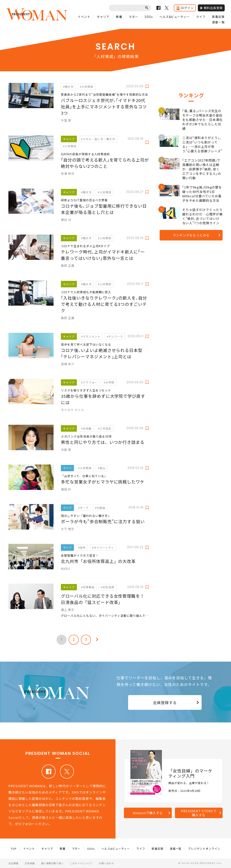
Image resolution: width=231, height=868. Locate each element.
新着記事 (218, 17)
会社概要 (13, 863)
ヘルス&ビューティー (175, 17)
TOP (14, 849)
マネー (133, 17)
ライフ (201, 17)
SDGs (149, 17)
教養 (119, 17)
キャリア (103, 17)
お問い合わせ (106, 863)
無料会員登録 (211, 8)
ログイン (185, 8)
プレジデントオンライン (204, 849)
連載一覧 (218, 22)
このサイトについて (81, 863)
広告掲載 (30, 863)
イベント (84, 17)
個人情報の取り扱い (52, 863)
